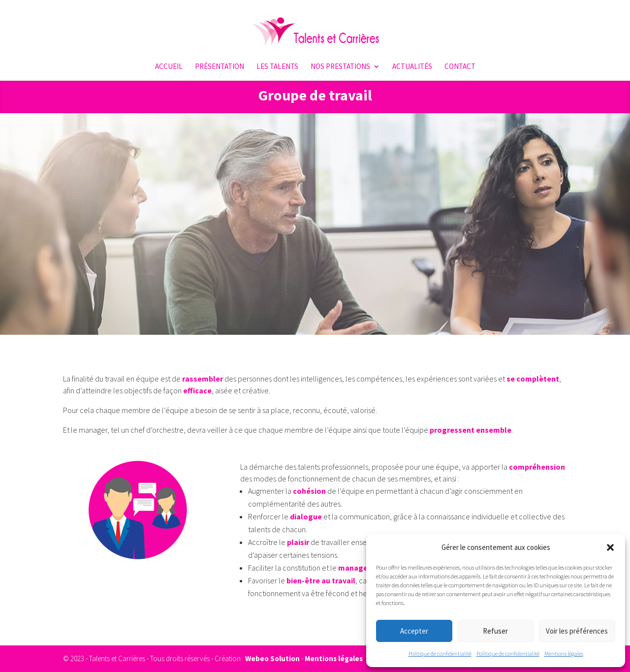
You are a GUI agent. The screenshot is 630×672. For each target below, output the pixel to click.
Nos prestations (340, 67)
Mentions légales (564, 654)
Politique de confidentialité (440, 654)
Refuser (495, 631)
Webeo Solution (272, 658)
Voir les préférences (577, 631)
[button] (610, 547)
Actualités (412, 67)
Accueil (169, 67)
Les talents (277, 67)
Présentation (220, 67)
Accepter (414, 631)
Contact (460, 67)
